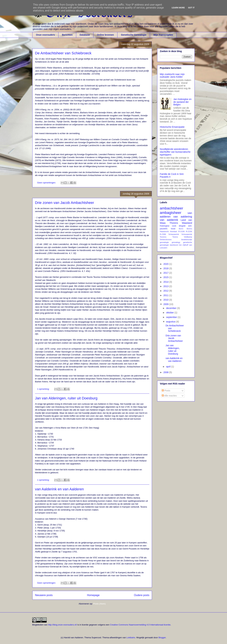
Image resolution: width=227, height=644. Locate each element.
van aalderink (169, 220)
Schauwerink (174, 234)
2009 (166, 304)
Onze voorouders (45, 35)
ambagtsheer (171, 213)
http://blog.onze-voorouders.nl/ (62, 625)
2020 (166, 264)
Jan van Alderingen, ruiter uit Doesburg (66, 398)
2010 (166, 300)
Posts (166, 391)
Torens (175, 237)
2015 (166, 277)
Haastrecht (164, 231)
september (172, 317)
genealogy (176, 242)
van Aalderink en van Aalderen (59, 489)
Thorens (174, 223)
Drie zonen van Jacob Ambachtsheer (65, 203)
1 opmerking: (44, 389)
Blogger (162, 638)
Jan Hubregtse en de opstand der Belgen (183, 102)
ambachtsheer (171, 208)
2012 (166, 291)
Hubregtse (165, 226)
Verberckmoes (166, 240)
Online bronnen (105, 35)
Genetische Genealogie (134, 35)
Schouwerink (187, 234)
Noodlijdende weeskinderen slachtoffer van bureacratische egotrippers (175, 152)
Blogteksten (38, 625)
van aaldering (183, 217)
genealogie (164, 242)
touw (173, 229)
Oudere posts (142, 595)
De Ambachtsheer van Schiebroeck (63, 53)
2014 (166, 282)
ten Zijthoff (184, 245)
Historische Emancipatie (172, 127)
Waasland (187, 223)
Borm (181, 229)
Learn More (178, 8)
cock (174, 226)
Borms (189, 229)
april (169, 367)
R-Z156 (189, 231)
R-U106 (181, 231)
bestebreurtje (187, 240)
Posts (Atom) (99, 604)
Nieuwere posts (44, 595)
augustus (171, 322)
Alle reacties (169, 396)
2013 (166, 286)
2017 (166, 273)
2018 (166, 268)
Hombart (174, 231)
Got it (191, 8)
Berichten (67, 35)
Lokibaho (131, 638)
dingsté (182, 226)
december (171, 308)
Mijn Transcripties (163, 35)
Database (85, 35)
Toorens (163, 237)
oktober (170, 313)
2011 (166, 295)
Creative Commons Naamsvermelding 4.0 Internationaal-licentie (140, 625)
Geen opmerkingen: (47, 183)
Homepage (93, 595)
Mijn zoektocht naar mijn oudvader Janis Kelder (172, 76)
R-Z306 (163, 234)
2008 (166, 372)
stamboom (174, 245)
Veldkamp (188, 237)
